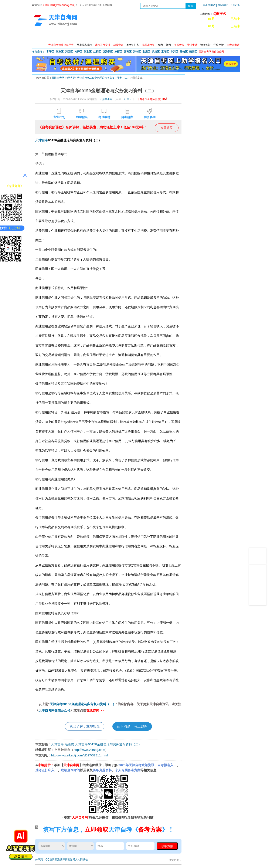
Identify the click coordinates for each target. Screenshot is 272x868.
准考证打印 (133, 45)
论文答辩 (205, 45)
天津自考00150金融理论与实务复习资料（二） (104, 78)
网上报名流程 (84, 45)
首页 (38, 36)
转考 (169, 45)
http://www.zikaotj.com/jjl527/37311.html (79, 755)
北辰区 (146, 52)
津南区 (137, 52)
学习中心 (200, 36)
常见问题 (181, 36)
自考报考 (72, 36)
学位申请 (219, 45)
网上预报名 (219, 36)
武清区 (156, 52)
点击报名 (219, 14)
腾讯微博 (70, 859)
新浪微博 (60, 859)
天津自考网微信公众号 (54, 710)
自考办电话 (209, 5)
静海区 (184, 52)
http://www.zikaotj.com (89, 750)
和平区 (50, 52)
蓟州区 (193, 52)
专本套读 (145, 36)
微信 (85, 859)
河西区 (69, 52)
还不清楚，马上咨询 (132, 726)
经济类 (71, 78)
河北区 (88, 52)
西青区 (128, 52)
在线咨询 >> (95, 710)
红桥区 (97, 52)
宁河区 (174, 52)
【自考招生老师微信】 (152, 99)
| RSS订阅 (234, 5)
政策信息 (53, 36)
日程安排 (90, 36)
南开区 (78, 52)
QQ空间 (50, 859)
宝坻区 (165, 52)
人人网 (79, 859)
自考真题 (163, 36)
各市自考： (38, 52)
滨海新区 (108, 52)
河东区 (60, 52)
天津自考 (42, 140)
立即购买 (167, 128)
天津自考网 (58, 78)
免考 (160, 45)
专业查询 (126, 36)
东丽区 (118, 52)
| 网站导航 (222, 5)
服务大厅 (108, 36)
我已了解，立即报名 (85, 726)
